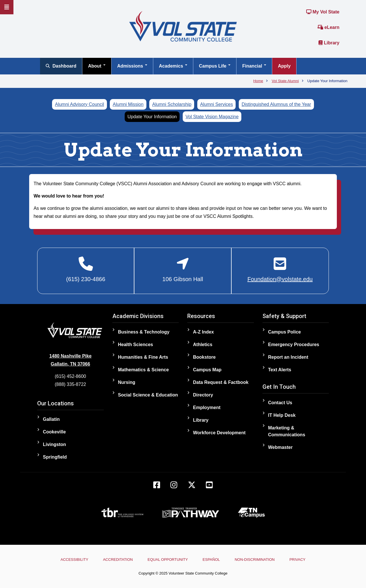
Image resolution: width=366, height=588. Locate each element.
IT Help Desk (282, 415)
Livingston (54, 444)
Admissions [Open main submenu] (132, 66)
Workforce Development (219, 433)
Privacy (297, 560)
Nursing (127, 382)
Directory (203, 395)
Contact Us (280, 403)
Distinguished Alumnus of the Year (276, 104)
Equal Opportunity (168, 560)
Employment (207, 408)
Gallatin (51, 419)
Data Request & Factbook (221, 382)
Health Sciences (136, 345)
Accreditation (118, 560)
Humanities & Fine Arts (143, 357)
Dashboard (61, 66)
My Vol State (323, 12)
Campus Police (285, 332)
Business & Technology (144, 332)
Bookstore (204, 357)
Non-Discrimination (255, 560)
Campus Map (207, 370)
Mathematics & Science (144, 370)
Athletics (203, 345)
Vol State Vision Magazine (212, 117)
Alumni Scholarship (172, 104)
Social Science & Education (148, 395)
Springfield (55, 457)
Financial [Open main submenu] (254, 66)
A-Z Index (203, 332)
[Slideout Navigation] (7, 7)
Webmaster (281, 447)
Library (329, 43)
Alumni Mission (128, 104)
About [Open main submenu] (97, 66)
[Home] (183, 26)
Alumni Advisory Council (79, 104)
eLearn (328, 27)
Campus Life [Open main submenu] (215, 66)
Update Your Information (152, 117)
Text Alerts (280, 370)
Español (211, 560)
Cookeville (54, 432)
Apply (284, 66)
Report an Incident (288, 357)
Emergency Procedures (294, 345)
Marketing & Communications (287, 431)
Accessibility (74, 560)
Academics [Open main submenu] (173, 66)
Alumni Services (217, 104)
